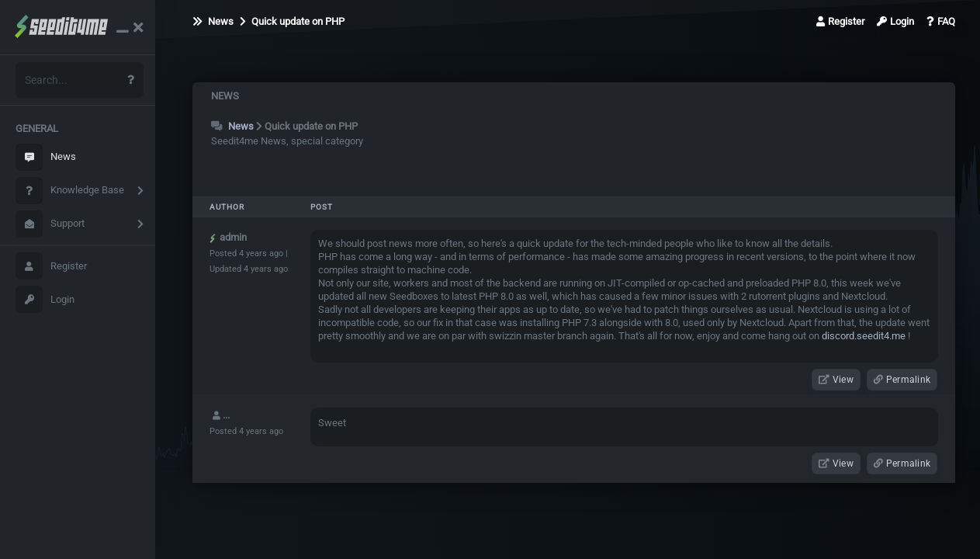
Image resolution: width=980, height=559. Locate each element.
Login (45, 299)
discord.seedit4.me (864, 336)
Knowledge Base (70, 191)
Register (51, 266)
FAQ (941, 21)
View (836, 380)
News (46, 157)
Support (50, 224)
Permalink (902, 380)
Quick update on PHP (292, 21)
